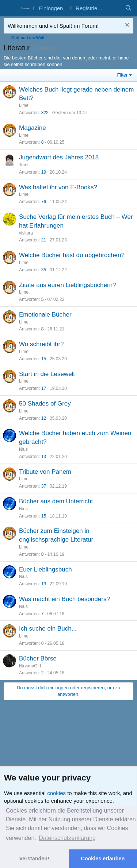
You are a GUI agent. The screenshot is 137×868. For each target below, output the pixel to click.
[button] (10, 8)
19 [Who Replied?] (44, 172)
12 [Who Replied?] (44, 418)
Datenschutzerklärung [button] (67, 838)
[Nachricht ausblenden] (126, 26)
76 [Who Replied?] (44, 202)
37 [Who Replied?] (44, 486)
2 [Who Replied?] (43, 673)
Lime (24, 105)
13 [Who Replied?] (44, 457)
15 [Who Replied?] (44, 359)
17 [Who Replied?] (44, 388)
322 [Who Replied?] (45, 113)
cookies (56, 793)
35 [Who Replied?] (44, 270)
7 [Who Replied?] (43, 614)
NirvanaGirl (30, 666)
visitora (26, 233)
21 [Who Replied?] (44, 240)
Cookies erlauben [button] (103, 859)
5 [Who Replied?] (43, 299)
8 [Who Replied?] (43, 142)
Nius (23, 449)
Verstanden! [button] (34, 859)
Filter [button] (123, 75)
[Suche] (128, 8)
